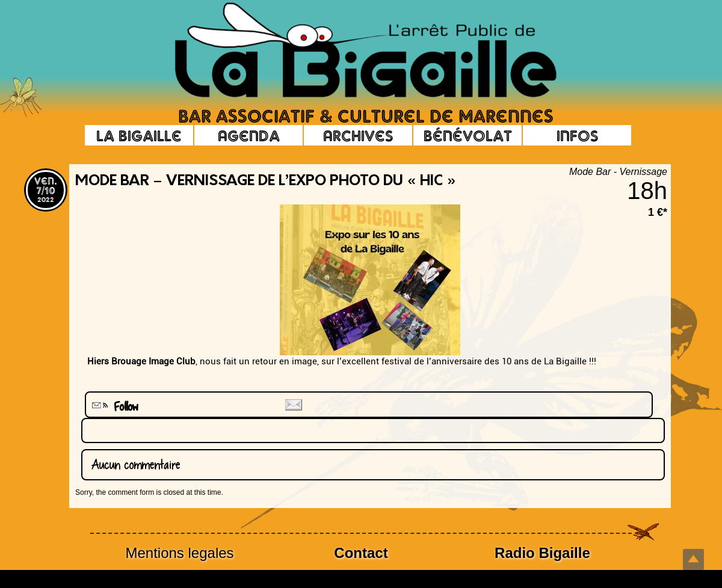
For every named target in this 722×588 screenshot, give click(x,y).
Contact (361, 553)
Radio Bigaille (542, 553)
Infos (577, 135)
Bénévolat (468, 135)
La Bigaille (139, 135)
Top (693, 559)
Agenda (249, 135)
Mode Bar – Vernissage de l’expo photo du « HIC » (266, 182)
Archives (358, 135)
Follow (114, 407)
